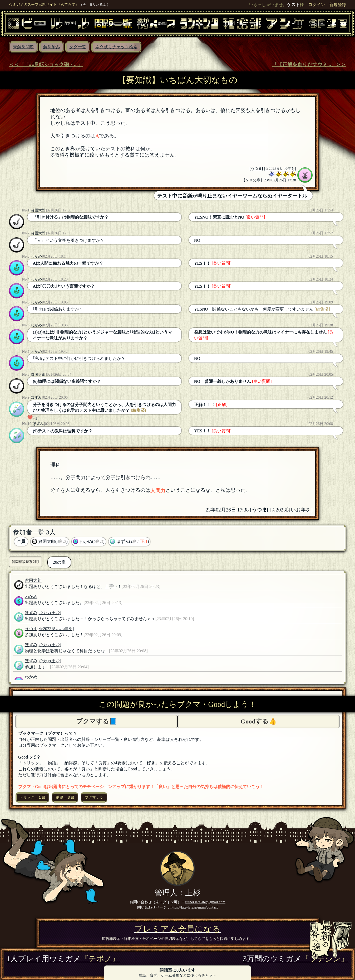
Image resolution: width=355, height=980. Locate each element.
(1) (35, 332)
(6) (35, 381)
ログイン (317, 5)
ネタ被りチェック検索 (116, 47)
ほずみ (36, 397)
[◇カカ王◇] (49, 613)
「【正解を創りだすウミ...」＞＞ (309, 64)
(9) (35, 431)
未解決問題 (23, 47)
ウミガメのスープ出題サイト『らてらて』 (44, 4)
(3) (40, 332)
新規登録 (338, 5)
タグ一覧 (78, 47)
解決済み (52, 47)
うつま (256, 168)
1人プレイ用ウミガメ (63, 959)
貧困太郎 (38, 210)
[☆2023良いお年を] (280, 168)
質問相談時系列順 (26, 562)
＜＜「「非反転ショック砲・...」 (46, 64)
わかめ (36, 256)
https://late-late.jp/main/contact (194, 907)
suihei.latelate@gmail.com (205, 902)
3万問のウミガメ (296, 959)
